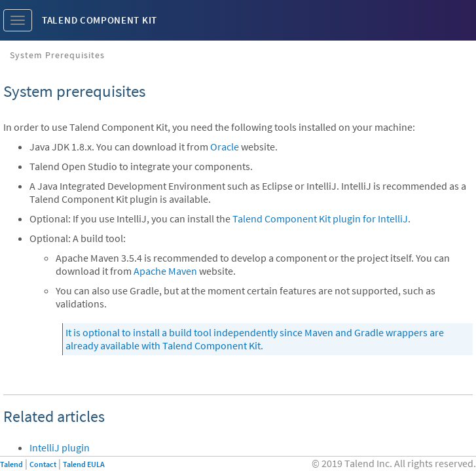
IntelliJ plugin (60, 447)
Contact (43, 464)
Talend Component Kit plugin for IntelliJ (320, 218)
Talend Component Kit (100, 20)
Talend (11, 464)
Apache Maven (165, 271)
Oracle (225, 147)
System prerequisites (57, 55)
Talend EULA (84, 464)
